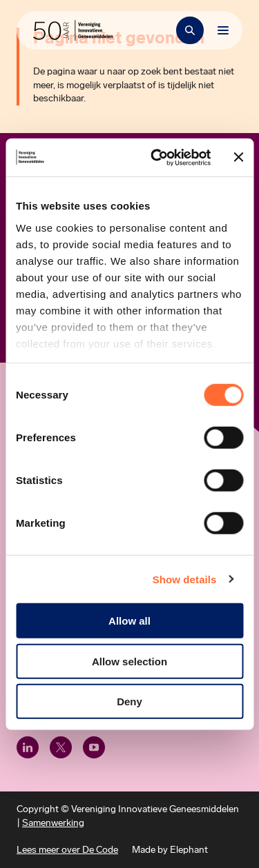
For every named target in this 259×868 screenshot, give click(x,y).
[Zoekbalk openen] (190, 30)
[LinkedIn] (28, 747)
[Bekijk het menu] (223, 30)
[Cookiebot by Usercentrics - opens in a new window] (157, 157)
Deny (129, 702)
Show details (185, 579)
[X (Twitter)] (61, 747)
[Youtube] (94, 747)
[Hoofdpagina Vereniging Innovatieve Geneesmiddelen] (73, 30)
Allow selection (129, 661)
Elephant (189, 850)
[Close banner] (238, 157)
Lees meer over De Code (67, 850)
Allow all (129, 621)
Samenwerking (53, 823)
